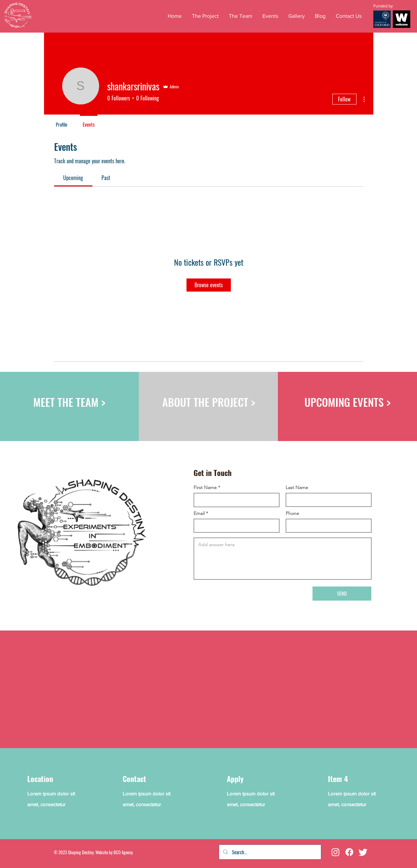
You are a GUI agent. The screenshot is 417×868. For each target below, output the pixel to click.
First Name (205, 487)
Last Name (297, 487)
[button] (270, 16)
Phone (292, 513)
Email (199, 513)
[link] (73, 178)
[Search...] (269, 852)
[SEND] (342, 594)
